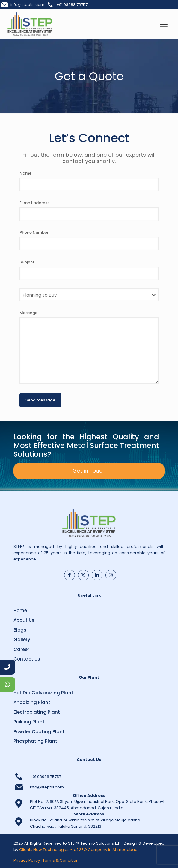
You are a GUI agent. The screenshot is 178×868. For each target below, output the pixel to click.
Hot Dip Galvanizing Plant (43, 693)
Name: (26, 173)
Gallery (22, 639)
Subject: (27, 262)
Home (20, 610)
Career (21, 649)
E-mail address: (35, 203)
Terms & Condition (61, 860)
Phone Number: (34, 232)
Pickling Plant (29, 722)
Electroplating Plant (37, 712)
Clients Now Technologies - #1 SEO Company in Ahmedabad (78, 850)
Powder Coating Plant (39, 732)
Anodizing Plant (32, 702)
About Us (24, 620)
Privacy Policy (27, 860)
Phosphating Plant (35, 741)
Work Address (89, 814)
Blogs (20, 630)
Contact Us (27, 659)
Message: (29, 313)
